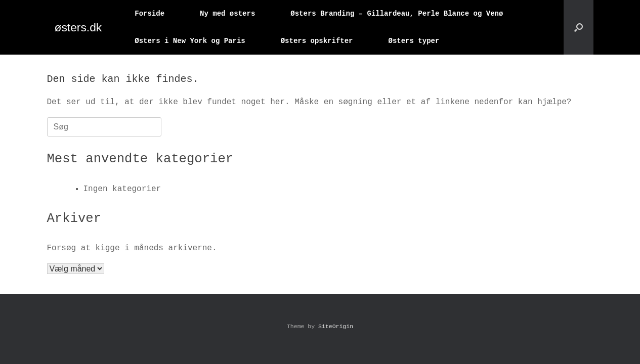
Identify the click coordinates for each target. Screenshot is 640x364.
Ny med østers (227, 13)
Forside (150, 13)
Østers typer (414, 41)
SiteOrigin (336, 326)
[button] (579, 27)
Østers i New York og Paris (190, 41)
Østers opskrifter (317, 41)
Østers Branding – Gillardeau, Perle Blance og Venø (397, 13)
